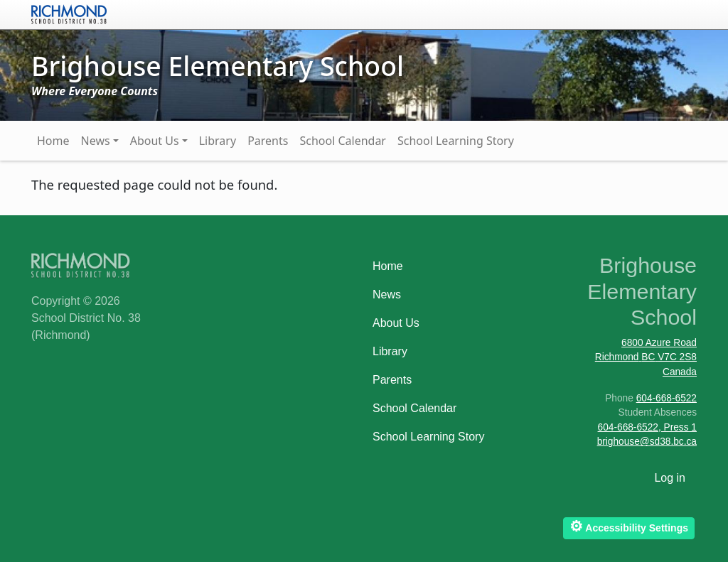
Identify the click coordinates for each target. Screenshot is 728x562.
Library (218, 141)
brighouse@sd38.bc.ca (647, 442)
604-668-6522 (667, 398)
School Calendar (343, 141)
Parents (268, 141)
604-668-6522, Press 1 (647, 427)
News (96, 141)
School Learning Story (456, 141)
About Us (155, 141)
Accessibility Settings (629, 526)
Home (53, 141)
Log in (670, 478)
